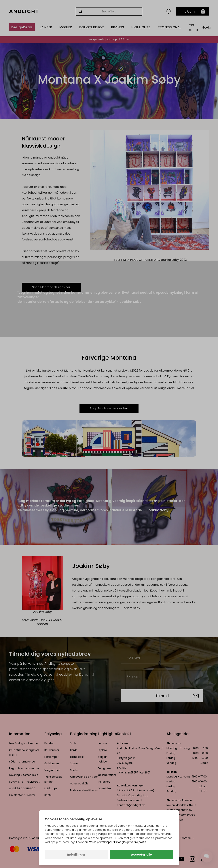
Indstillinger (76, 855)
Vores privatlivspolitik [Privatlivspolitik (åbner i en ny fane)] (102, 842)
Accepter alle (141, 855)
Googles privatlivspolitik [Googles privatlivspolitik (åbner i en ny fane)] (131, 842)
